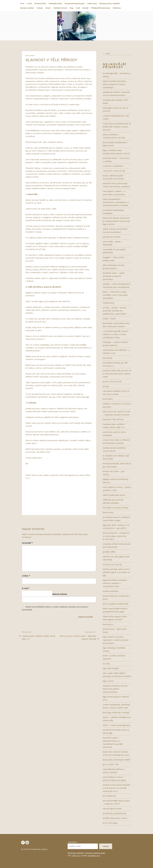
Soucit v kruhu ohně (112, 382)
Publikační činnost (60, 8)
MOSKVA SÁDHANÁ (110, 591)
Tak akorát (107, 358)
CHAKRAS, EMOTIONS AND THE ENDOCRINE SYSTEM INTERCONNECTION (115, 689)
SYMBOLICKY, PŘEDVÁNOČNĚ (114, 813)
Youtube (40, 8)
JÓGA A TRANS (108, 681)
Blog (71, 8)
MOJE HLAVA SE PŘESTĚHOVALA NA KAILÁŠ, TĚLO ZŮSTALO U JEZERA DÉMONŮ (117, 127)
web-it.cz (76, 856)
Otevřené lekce (40, 4)
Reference (117, 8)
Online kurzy (92, 4)
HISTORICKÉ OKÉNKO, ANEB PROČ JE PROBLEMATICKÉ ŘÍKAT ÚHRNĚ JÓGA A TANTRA (116, 221)
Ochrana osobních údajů (95, 853)
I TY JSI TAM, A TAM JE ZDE (114, 171)
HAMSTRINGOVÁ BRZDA (112, 809)
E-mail (26, 588)
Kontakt (85, 8)
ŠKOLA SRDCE (108, 512)
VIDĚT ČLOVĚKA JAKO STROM (114, 495)
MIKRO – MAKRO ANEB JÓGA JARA (116, 725)
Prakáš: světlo (109, 552)
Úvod (22, 4)
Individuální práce (55, 4)
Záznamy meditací (27, 8)
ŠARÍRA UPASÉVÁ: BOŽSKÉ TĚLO (115, 604)
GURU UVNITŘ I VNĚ (111, 764)
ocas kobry (108, 399)
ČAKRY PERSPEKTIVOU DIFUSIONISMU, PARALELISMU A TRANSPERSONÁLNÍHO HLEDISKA (116, 202)
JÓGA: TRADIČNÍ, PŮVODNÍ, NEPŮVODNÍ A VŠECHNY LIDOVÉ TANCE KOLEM (116, 640)
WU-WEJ (106, 664)
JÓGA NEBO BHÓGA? (111, 668)
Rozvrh (48, 8)
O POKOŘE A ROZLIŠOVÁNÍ (113, 166)
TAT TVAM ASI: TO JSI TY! (112, 564)
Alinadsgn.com (94, 856)
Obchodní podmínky (76, 853)
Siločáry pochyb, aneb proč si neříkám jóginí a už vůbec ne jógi (116, 572)
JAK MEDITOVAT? (110, 796)
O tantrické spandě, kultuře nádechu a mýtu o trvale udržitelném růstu (115, 334)
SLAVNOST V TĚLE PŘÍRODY (113, 419)
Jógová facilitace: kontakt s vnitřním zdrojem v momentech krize (115, 583)
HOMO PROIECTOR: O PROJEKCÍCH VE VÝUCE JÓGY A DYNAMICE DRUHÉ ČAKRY (116, 536)
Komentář (27, 543)
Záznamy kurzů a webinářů (109, 4)
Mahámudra (109, 303)
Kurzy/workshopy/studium (75, 4)
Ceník (78, 8)
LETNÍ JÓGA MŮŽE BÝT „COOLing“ (116, 713)
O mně (29, 4)
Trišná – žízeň (109, 319)
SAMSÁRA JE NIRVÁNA (112, 237)
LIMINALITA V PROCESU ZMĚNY (115, 508)
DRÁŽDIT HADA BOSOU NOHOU (115, 818)
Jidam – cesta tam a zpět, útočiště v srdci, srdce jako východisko (115, 295)
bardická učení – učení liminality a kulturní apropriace (114, 276)
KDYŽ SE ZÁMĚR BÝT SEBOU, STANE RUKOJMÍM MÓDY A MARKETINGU (115, 84)
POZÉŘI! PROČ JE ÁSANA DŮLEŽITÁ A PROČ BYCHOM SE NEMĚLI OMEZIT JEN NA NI (116, 788)
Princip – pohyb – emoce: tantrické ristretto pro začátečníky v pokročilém (115, 311)
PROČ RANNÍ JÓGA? (110, 823)
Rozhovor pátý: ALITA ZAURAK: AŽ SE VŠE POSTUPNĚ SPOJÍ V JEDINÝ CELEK (117, 374)
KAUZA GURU (108, 624)
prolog (106, 386)
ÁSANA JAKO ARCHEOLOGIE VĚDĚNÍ (117, 760)
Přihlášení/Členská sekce (101, 8)
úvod (108, 54)
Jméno (26, 576)
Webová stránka (60, 594)
